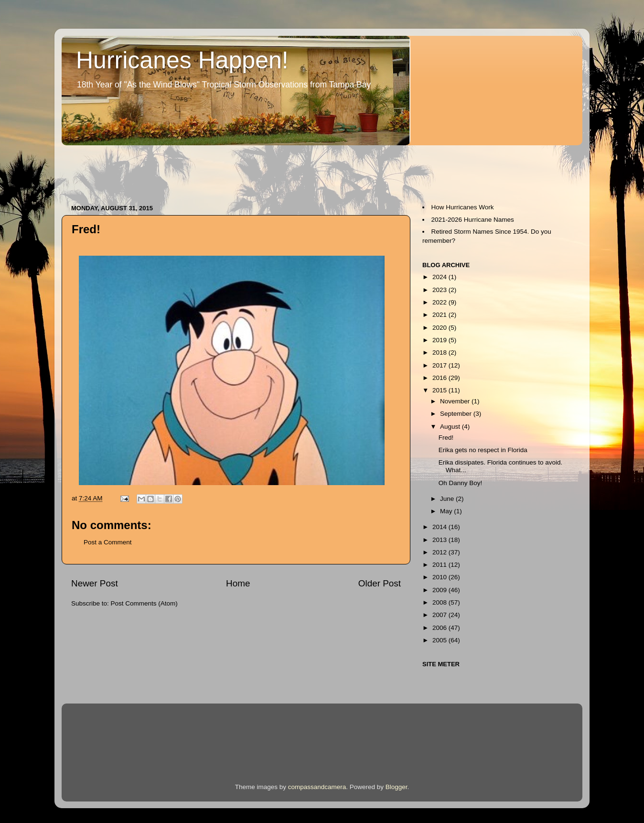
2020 (440, 328)
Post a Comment (108, 542)
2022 (440, 302)
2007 (440, 615)
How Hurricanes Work (463, 207)
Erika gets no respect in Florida (483, 450)
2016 (440, 378)
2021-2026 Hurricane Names (473, 220)
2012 (440, 552)
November (456, 401)
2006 (440, 628)
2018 (440, 352)
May (447, 511)
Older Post (380, 583)
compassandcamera (317, 787)
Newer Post (95, 583)
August (451, 427)
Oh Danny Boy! (461, 483)
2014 (440, 527)
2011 (440, 565)
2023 (440, 290)
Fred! (446, 438)
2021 (440, 315)
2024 (440, 277)
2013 (440, 540)
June (448, 499)
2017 (440, 365)
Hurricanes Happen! (182, 60)
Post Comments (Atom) (144, 603)
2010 (440, 577)
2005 (440, 640)
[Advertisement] (236, 170)
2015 (440, 390)
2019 (440, 340)
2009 (440, 590)
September (457, 414)
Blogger (397, 787)
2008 (440, 602)
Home (238, 583)
